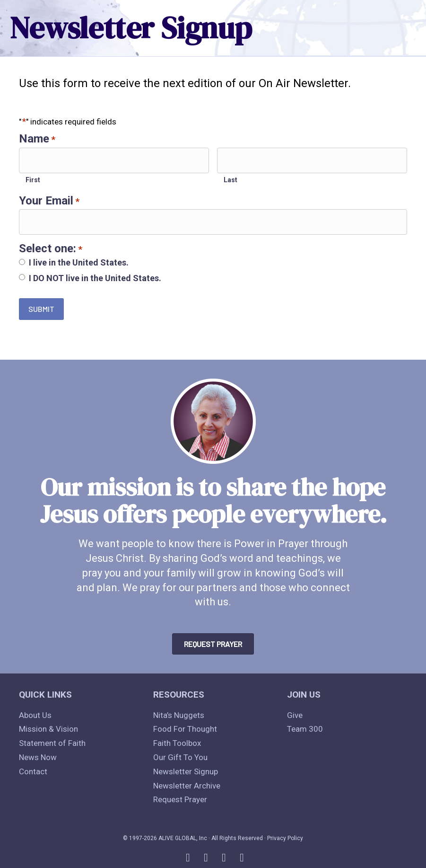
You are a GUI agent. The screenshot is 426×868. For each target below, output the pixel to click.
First (33, 178)
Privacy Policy (285, 838)
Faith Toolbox (177, 743)
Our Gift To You (180, 757)
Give (295, 715)
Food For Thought (185, 729)
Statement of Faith (52, 743)
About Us (35, 715)
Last (230, 178)
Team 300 (305, 729)
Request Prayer (180, 799)
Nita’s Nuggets (179, 715)
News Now (38, 757)
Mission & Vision (48, 729)
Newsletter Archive (187, 786)
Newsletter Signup (186, 771)
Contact (33, 771)
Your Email (49, 199)
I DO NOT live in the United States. (95, 276)
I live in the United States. (79, 260)
